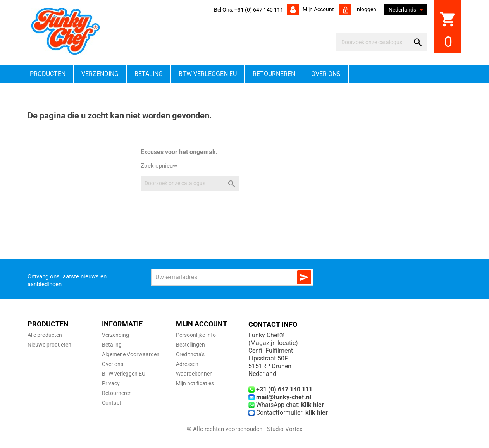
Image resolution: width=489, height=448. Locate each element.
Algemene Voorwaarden (131, 354)
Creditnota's (190, 354)
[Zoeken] (374, 42)
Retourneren (274, 74)
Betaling (149, 74)
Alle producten (45, 335)
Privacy (111, 383)
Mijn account (318, 9)
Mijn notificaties (195, 383)
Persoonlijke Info (196, 335)
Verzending (100, 74)
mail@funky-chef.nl (284, 397)
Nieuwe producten (49, 345)
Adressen (187, 364)
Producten (48, 74)
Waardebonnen (194, 374)
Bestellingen (190, 345)
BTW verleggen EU (208, 74)
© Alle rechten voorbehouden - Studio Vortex (244, 429)
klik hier (317, 413)
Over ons (326, 74)
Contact (112, 403)
